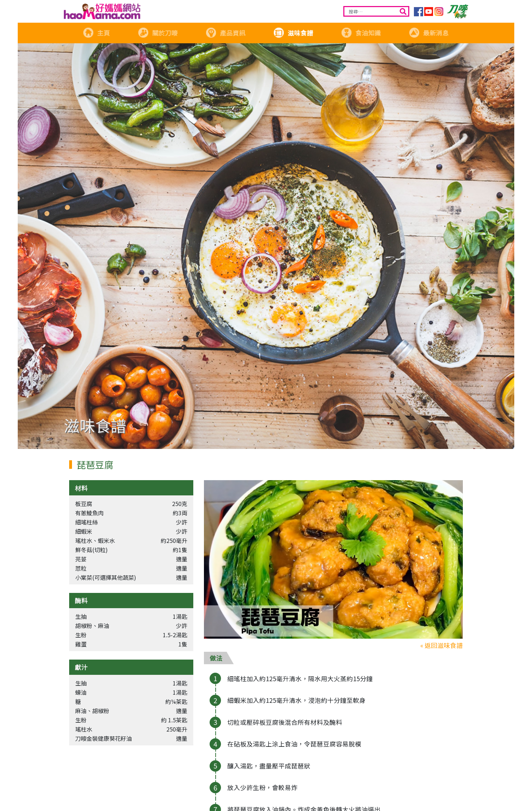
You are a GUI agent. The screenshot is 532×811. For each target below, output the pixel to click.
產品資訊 (226, 33)
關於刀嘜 (158, 33)
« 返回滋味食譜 (442, 645)
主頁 (96, 33)
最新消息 (429, 33)
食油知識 (361, 33)
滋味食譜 (293, 33)
